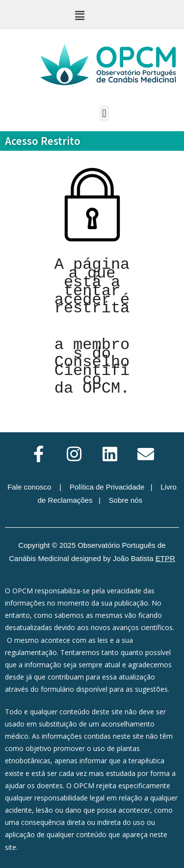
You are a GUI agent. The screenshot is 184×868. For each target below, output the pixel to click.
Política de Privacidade (107, 487)
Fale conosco (29, 487)
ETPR (165, 558)
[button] (79, 15)
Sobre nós (126, 500)
